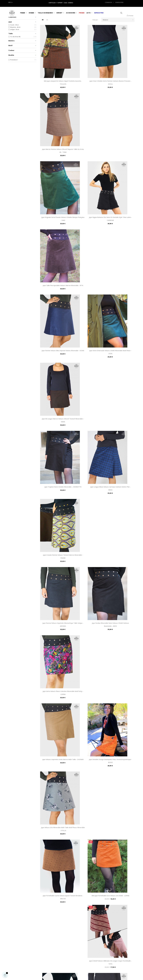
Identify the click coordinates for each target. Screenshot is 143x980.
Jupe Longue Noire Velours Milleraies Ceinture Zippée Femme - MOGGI (88, 625)
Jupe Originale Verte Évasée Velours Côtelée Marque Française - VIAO (55, 137)
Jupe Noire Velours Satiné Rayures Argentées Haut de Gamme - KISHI (88, 897)
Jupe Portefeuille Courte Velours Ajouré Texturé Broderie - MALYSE (55, 409)
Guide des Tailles (57, 946)
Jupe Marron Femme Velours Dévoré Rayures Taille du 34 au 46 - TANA (120, 83)
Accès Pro (76, 943)
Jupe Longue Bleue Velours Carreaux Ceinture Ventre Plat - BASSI (88, 246)
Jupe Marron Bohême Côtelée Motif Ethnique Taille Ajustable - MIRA (120, 842)
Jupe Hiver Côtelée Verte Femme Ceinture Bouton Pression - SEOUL (88, 83)
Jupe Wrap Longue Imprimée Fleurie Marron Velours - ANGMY (88, 463)
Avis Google (77, 946)
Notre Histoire (77, 936)
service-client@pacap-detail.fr (18, 959)
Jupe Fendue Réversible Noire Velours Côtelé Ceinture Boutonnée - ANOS (88, 300)
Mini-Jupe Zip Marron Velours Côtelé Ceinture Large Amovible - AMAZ (120, 571)
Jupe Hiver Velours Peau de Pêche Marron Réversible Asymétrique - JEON (120, 788)
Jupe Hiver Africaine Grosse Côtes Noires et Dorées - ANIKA (120, 734)
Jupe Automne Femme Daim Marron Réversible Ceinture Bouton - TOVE (55, 842)
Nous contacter (78, 939)
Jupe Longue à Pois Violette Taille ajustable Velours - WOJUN (55, 897)
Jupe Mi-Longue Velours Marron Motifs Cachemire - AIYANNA (55, 571)
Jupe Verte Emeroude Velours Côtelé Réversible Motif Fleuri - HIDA (88, 192)
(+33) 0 (10, 955)
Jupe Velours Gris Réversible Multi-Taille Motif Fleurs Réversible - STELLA (120, 354)
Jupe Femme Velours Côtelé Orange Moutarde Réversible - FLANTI (88, 571)
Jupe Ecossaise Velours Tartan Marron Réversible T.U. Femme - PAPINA (88, 788)
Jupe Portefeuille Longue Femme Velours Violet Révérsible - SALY (120, 625)
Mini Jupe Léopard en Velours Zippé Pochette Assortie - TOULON (55, 83)
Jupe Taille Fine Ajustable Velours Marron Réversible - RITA (120, 137)
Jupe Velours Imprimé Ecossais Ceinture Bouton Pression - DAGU (55, 734)
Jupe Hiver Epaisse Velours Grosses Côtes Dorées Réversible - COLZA (120, 463)
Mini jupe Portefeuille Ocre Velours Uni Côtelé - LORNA (88, 409)
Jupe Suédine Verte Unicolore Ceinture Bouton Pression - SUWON (120, 680)
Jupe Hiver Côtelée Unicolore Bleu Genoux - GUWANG (88, 517)
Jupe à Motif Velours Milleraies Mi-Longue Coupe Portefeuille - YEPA (120, 409)
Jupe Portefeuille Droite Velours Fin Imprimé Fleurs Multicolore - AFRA (88, 734)
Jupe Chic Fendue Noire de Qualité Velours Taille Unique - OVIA (88, 842)
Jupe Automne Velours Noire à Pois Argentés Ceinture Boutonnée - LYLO (55, 517)
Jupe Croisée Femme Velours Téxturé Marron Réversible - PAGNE (120, 246)
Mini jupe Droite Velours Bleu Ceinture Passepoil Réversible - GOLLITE (55, 788)
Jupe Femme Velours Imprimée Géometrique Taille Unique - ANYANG (55, 300)
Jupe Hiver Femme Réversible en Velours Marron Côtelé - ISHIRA (55, 463)
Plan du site (55, 949)
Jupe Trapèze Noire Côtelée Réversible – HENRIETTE (55, 246)
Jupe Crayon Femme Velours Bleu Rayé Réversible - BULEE (120, 517)
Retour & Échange (57, 943)
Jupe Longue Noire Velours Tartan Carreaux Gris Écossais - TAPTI (55, 680)
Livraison (54, 952)
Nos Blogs (76, 952)
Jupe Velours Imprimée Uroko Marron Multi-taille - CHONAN (55, 354)
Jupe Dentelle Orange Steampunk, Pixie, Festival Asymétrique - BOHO (88, 354)
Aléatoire (119, 35)
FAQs (53, 939)
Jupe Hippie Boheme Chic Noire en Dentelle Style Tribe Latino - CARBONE (88, 137)
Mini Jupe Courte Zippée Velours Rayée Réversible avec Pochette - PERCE (55, 625)
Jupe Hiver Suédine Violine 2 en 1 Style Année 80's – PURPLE (120, 897)
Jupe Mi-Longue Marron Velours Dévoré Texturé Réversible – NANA (120, 192)
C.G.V (53, 936)
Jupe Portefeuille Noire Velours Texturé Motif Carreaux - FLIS (88, 680)
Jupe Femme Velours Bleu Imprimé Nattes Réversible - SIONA (55, 192)
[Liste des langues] (10, 2)
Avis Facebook (77, 949)
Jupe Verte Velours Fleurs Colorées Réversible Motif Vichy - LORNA (120, 300)
